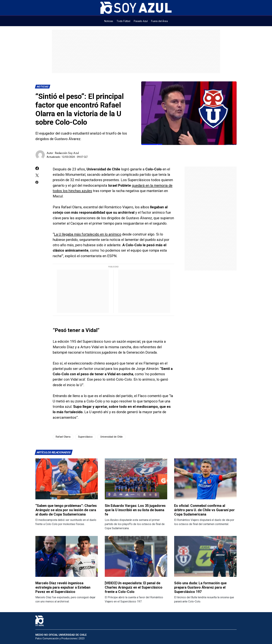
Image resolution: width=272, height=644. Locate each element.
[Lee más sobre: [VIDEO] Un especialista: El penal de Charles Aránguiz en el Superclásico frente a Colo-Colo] (136, 556)
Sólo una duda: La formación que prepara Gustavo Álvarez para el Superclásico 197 (200, 587)
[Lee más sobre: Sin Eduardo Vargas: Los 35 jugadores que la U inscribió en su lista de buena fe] (136, 479)
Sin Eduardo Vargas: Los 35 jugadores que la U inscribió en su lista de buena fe (135, 510)
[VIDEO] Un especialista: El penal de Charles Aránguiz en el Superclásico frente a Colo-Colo (134, 587)
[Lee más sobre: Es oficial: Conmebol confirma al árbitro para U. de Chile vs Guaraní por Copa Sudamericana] (205, 479)
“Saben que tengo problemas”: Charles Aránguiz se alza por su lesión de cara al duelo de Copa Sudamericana (66, 510)
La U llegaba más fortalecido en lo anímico (88, 234)
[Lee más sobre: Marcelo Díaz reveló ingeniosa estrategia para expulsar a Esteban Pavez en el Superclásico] (67, 556)
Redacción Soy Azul (67, 153)
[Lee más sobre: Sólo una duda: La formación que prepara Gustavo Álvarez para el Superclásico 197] (205, 556)
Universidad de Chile (111, 437)
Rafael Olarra (63, 437)
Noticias (43, 87)
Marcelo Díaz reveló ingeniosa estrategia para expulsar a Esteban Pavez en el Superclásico (63, 587)
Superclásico (85, 437)
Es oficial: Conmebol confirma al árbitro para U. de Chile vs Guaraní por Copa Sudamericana (204, 510)
